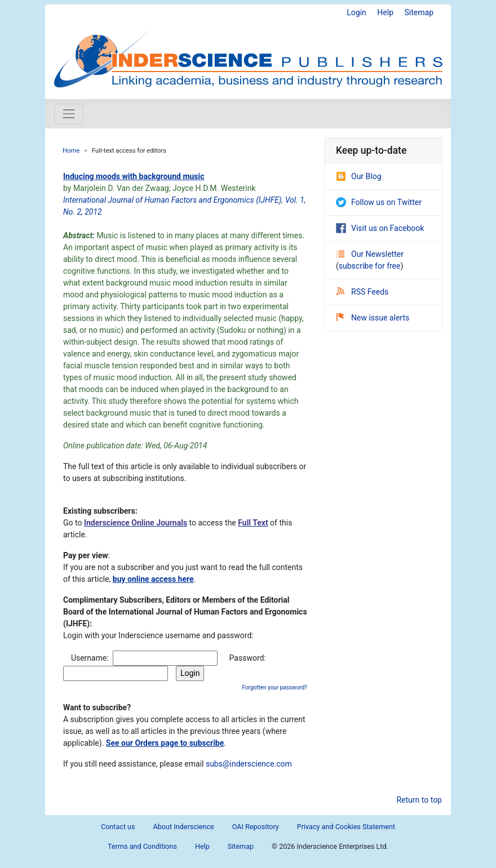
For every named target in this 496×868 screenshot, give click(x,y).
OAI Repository (256, 827)
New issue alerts (373, 318)
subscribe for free (370, 266)
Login (356, 12)
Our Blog (359, 176)
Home (71, 151)
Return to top (419, 800)
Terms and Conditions (142, 846)
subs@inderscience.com (249, 764)
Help (385, 12)
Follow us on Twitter (379, 202)
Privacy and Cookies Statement (346, 827)
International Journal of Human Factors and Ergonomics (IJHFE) (172, 200)
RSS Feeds (362, 292)
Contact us (118, 827)
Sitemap (419, 12)
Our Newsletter (370, 254)
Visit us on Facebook (380, 228)
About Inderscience (184, 827)
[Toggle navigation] (69, 114)
